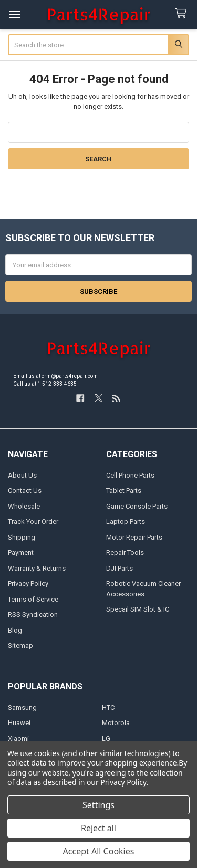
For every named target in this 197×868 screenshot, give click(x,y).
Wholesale (24, 506)
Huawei (19, 723)
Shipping (22, 537)
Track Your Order (33, 521)
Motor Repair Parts (134, 537)
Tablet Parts (124, 490)
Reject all (98, 828)
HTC (108, 707)
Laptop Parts (126, 521)
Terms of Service (33, 599)
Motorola (116, 723)
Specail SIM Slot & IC (138, 609)
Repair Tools (125, 552)
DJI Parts (120, 568)
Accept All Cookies (99, 851)
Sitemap (20, 645)
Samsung (22, 707)
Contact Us (25, 490)
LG (106, 738)
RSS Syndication (33, 614)
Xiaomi (18, 738)
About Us (22, 475)
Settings (98, 805)
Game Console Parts (137, 506)
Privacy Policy (28, 583)
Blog (15, 630)
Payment (21, 552)
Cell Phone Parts (130, 475)
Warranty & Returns (37, 568)
